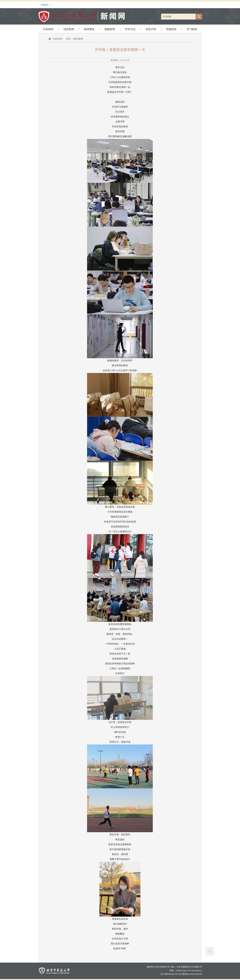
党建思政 (171, 29)
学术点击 (130, 29)
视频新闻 (110, 29)
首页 (68, 39)
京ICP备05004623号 (169, 974)
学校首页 (45, 5)
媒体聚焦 (89, 29)
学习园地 (192, 29)
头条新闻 (48, 29)
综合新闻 (69, 29)
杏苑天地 (151, 29)
